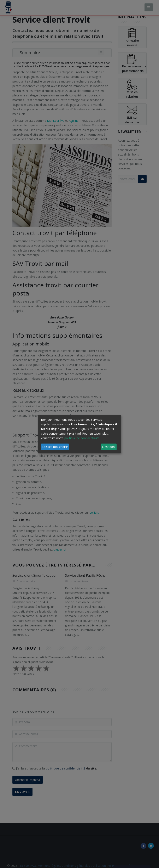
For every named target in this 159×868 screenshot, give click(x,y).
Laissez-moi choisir (55, 447)
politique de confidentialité (82, 438)
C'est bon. (109, 447)
